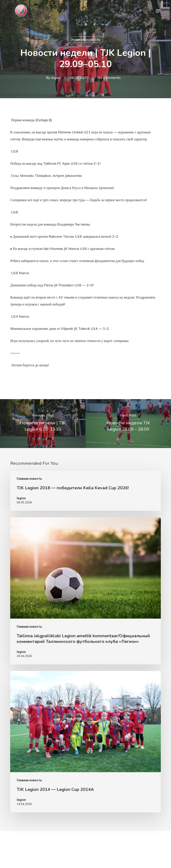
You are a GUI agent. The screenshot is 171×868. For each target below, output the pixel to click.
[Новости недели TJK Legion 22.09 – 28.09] (128, 424)
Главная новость (85, 40)
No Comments (109, 78)
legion (56, 78)
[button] (158, 11)
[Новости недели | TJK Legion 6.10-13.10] (43, 424)
